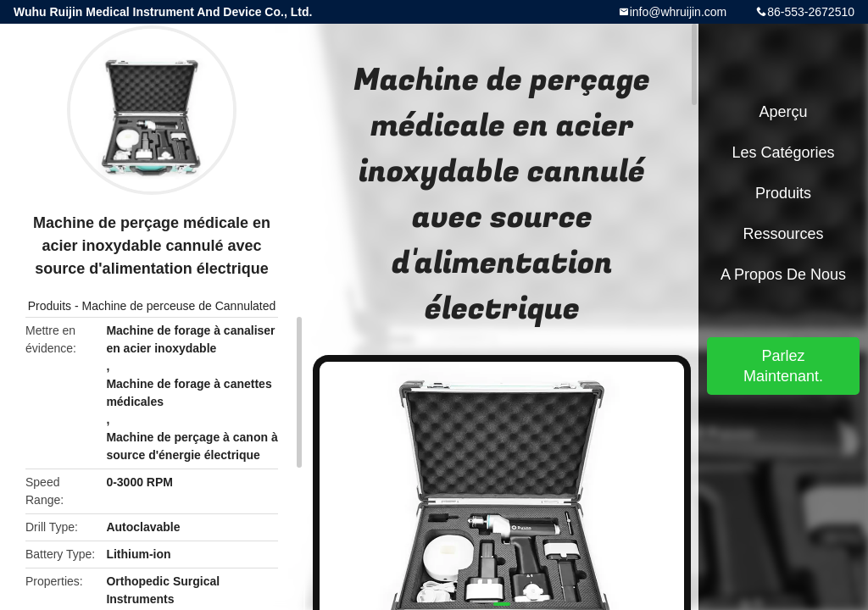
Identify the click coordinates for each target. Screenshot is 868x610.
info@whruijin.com (679, 12)
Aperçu (783, 112)
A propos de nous (783, 274)
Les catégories (783, 152)
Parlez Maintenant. (783, 366)
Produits (50, 306)
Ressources (783, 234)
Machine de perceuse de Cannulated (178, 306)
